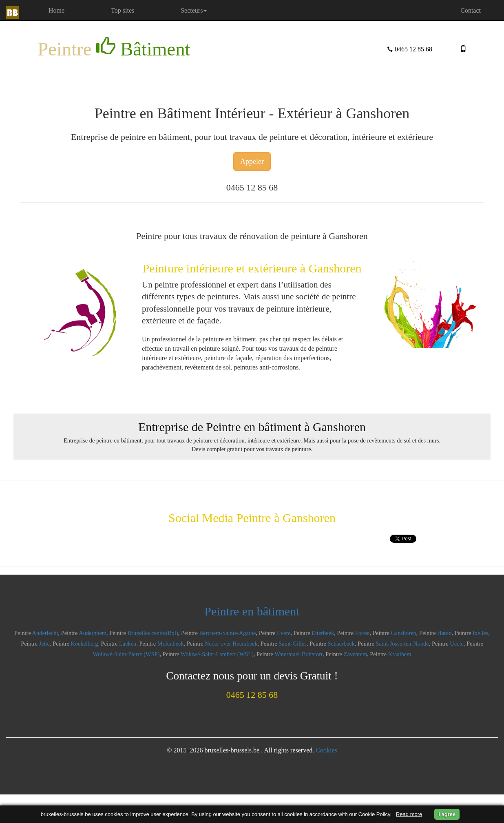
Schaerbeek (341, 644)
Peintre (114, 48)
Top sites (123, 10)
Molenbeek (171, 644)
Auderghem (93, 633)
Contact (471, 10)
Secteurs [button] (194, 10)
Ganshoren (403, 633)
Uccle (457, 644)
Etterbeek (323, 633)
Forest (363, 633)
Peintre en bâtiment (252, 611)
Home (68, 10)
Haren (444, 633)
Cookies (326, 750)
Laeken (128, 644)
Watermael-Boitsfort (298, 654)
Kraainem (400, 654)
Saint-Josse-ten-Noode (402, 644)
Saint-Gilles (293, 644)
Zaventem (356, 654)
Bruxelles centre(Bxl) (153, 633)
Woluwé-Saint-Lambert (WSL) (217, 654)
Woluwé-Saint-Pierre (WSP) (126, 654)
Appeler (252, 162)
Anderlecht (45, 633)
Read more (409, 814)
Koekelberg (85, 644)
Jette (44, 644)
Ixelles (480, 633)
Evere (284, 633)
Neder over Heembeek (231, 644)
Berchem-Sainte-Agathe (227, 633)
